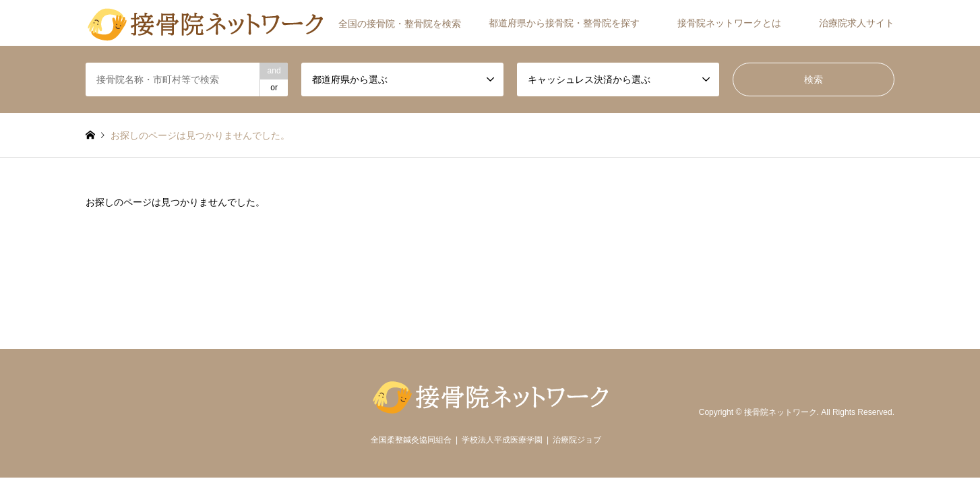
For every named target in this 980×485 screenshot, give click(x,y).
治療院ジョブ (577, 440)
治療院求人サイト (857, 23)
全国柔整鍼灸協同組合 (411, 440)
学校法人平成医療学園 (502, 440)
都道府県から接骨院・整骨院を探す (564, 23)
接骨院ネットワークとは (729, 23)
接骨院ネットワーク (780, 413)
